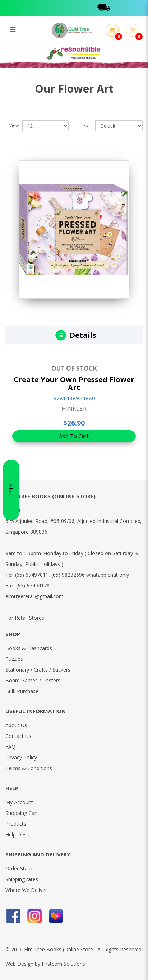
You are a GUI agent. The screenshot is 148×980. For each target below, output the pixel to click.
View (14, 126)
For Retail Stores (25, 618)
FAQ (10, 747)
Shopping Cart (22, 813)
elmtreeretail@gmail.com (34, 596)
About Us (16, 725)
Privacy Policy (21, 757)
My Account (19, 802)
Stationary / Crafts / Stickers (38, 670)
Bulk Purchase (22, 691)
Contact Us (18, 736)
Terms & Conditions (29, 768)
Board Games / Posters (33, 680)
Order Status (20, 868)
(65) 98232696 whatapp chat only (90, 575)
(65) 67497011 (32, 575)
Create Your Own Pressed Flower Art (74, 383)
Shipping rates (22, 879)
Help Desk (17, 834)
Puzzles (14, 659)
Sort (87, 126)
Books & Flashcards (29, 648)
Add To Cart (74, 436)
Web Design (19, 964)
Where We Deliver (26, 890)
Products (16, 824)
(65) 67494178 (33, 585)
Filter (11, 490)
